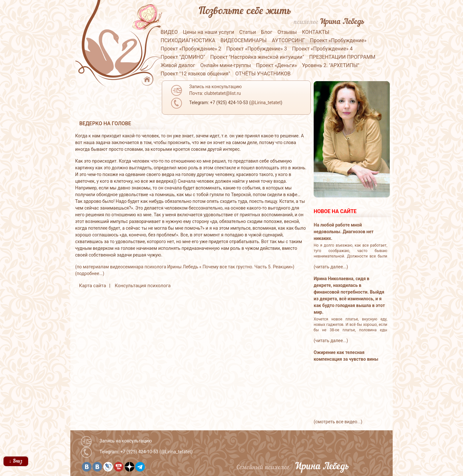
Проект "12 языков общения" (195, 74)
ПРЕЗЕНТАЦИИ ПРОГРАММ (342, 57)
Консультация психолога (143, 286)
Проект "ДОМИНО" (183, 57)
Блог (267, 32)
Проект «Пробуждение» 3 (257, 49)
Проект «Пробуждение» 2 (191, 49)
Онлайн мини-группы (226, 65)
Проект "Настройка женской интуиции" (257, 57)
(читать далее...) (331, 267)
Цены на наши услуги (208, 32)
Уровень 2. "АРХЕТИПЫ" (331, 65)
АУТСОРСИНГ (288, 40)
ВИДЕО (169, 32)
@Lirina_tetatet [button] (266, 103)
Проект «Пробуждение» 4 (322, 49)
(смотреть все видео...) (338, 422)
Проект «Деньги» (277, 65)
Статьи (247, 32)
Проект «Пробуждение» (338, 40)
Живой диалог (178, 65)
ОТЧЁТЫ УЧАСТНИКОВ (263, 74)
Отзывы (287, 32)
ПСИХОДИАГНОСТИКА (188, 40)
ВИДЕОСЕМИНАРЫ (243, 40)
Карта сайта (93, 286)
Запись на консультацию (126, 441)
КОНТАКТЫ (316, 32)
